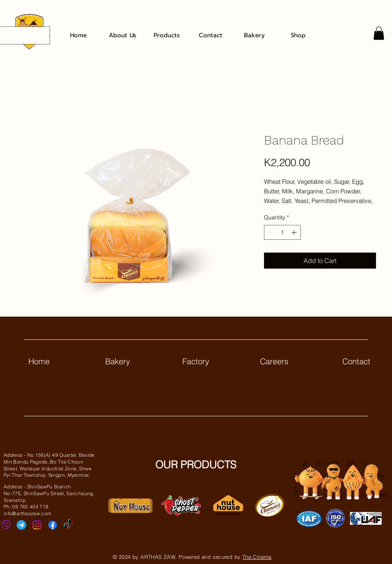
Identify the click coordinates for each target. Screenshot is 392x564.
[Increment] (295, 232)
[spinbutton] (282, 232)
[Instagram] (37, 525)
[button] (379, 33)
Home (39, 361)
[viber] (6, 525)
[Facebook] (53, 525)
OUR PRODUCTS (196, 465)
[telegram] (21, 525)
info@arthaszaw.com (27, 513)
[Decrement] (270, 232)
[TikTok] (68, 525)
